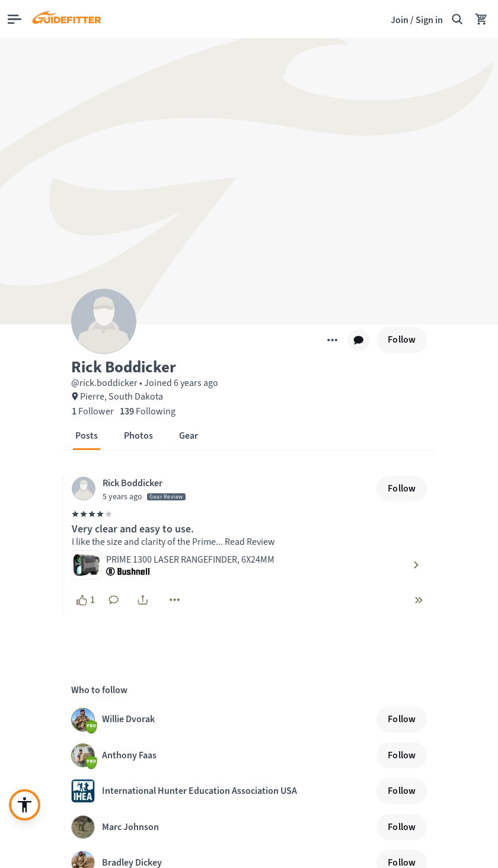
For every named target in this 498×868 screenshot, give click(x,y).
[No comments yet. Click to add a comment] (114, 600)
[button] (249, 366)
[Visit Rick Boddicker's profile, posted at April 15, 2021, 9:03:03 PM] (222, 489)
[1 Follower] (93, 411)
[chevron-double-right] (419, 600)
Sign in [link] (429, 20)
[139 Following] (148, 411)
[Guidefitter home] (66, 19)
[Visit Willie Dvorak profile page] (221, 720)
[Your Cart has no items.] (481, 19)
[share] (143, 600)
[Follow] (402, 340)
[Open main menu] (15, 19)
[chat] (359, 340)
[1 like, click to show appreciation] (85, 600)
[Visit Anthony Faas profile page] (221, 755)
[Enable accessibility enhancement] (25, 805)
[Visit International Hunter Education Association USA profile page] (221, 791)
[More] (332, 340)
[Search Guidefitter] (457, 19)
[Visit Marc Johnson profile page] (221, 827)
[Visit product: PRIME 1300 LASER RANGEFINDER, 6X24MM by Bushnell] (249, 565)
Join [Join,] (400, 20)
